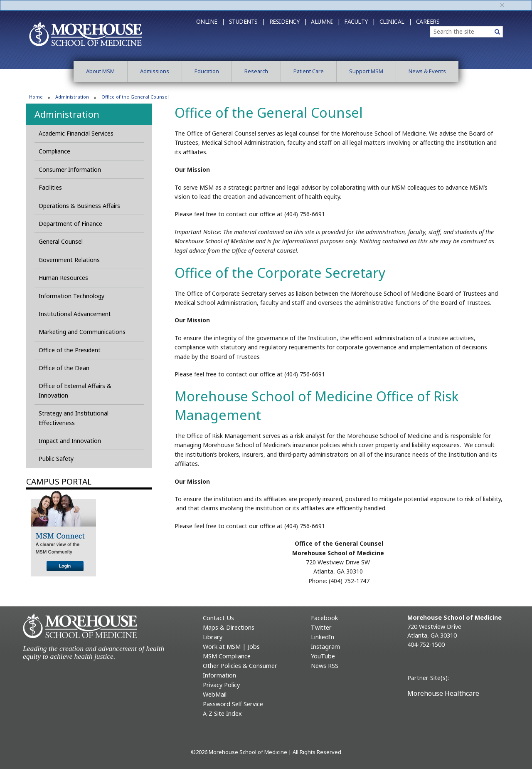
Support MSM (366, 71)
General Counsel (61, 241)
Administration (72, 97)
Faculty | (360, 21)
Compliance (54, 151)
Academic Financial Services (76, 133)
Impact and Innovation (70, 441)
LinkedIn (323, 637)
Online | (211, 21)
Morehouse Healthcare (443, 693)
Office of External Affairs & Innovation (75, 390)
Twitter (321, 627)
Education (207, 71)
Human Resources (63, 278)
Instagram (325, 647)
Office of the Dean (64, 368)
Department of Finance (71, 224)
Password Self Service (233, 704)
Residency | (288, 21)
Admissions (155, 71)
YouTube (323, 656)
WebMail (215, 694)
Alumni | (325, 21)
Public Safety (56, 459)
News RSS (325, 666)
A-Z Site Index (222, 713)
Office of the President (70, 350)
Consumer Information (70, 169)
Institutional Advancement (75, 314)
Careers (428, 21)
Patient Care (309, 71)
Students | (247, 21)
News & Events (427, 71)
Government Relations (69, 260)
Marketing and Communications (82, 332)
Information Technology (71, 296)
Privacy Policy (221, 685)
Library (213, 637)
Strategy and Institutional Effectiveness (74, 418)
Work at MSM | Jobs (231, 647)
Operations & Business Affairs (79, 206)
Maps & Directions (229, 627)
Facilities (50, 187)
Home (36, 97)
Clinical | (396, 21)
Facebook (324, 618)
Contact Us (218, 618)
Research (256, 71)
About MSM (100, 71)
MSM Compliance (227, 656)
